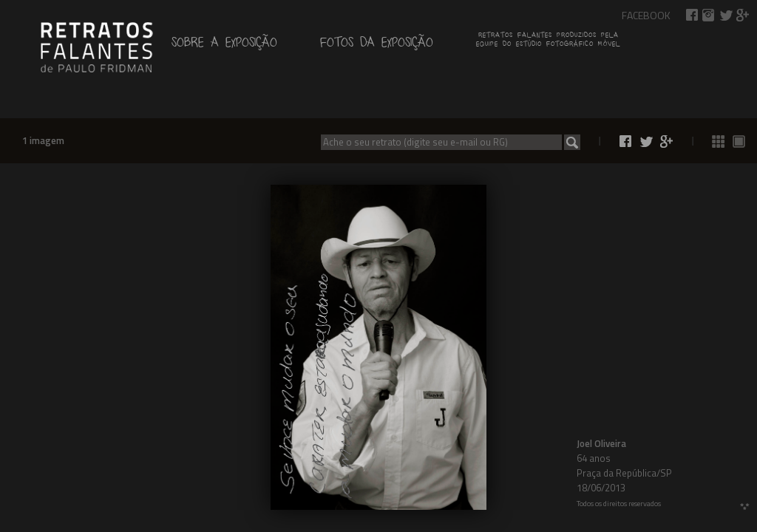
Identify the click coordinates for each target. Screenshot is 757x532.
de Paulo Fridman (96, 46)
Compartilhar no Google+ (743, 15)
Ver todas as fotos (719, 141)
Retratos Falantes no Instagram (709, 15)
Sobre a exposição (224, 45)
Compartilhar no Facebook (692, 15)
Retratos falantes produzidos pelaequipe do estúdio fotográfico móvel (548, 41)
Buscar (572, 142)
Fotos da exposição (377, 45)
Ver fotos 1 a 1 (739, 141)
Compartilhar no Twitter (726, 15)
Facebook (646, 15)
